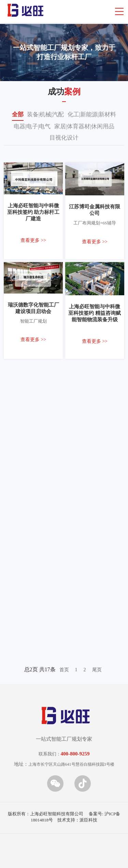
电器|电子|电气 (32, 126)
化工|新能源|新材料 (92, 114)
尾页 (97, 670)
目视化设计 (64, 138)
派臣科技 (88, 820)
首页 (64, 670)
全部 (18, 114)
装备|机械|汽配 (46, 114)
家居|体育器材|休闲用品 (84, 126)
